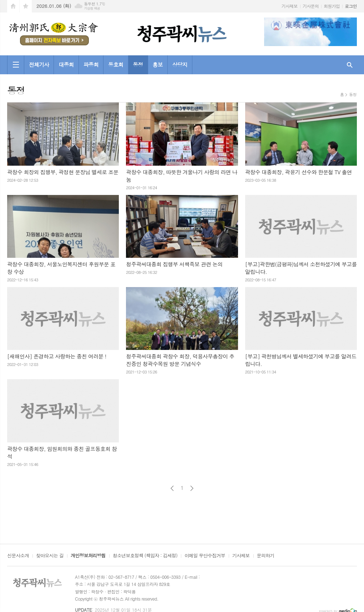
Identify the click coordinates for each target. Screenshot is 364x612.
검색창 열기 (350, 65)
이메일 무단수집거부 (205, 556)
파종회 (91, 64)
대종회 (66, 64)
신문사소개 (18, 556)
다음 (192, 488)
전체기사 (39, 64)
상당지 (180, 64)
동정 (138, 64)
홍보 (158, 64)
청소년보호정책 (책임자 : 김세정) (145, 556)
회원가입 (332, 6)
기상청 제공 (92, 8)
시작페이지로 (13, 6)
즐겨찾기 (26, 6)
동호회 (116, 64)
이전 (172, 488)
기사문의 (311, 6)
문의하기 (266, 556)
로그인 (351, 6)
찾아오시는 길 (50, 556)
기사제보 (290, 6)
